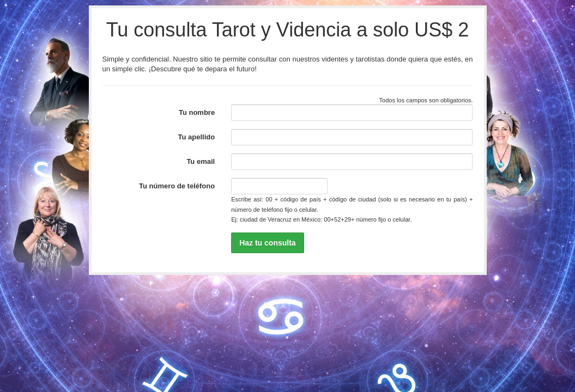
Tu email (201, 161)
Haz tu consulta (267, 243)
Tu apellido (197, 137)
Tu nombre (197, 112)
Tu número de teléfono (177, 186)
